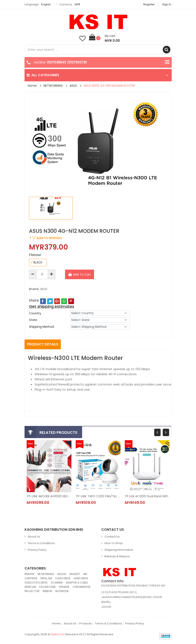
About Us (34, 537)
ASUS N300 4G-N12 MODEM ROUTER (109, 86)
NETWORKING (53, 86)
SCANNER (57, 583)
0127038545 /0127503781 (67, 62)
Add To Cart (82, 275)
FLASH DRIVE (63, 579)
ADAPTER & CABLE (77, 583)
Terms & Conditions (41, 543)
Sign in (167, 4)
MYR (79, 4)
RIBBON (47, 591)
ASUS (73, 86)
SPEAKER (64, 587)
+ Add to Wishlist (45, 238)
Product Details (43, 344)
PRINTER (29, 574)
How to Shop (114, 543)
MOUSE (62, 574)
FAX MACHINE (47, 587)
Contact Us (112, 537)
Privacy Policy (37, 550)
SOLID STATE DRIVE (36, 583)
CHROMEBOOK (81, 587)
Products (86, 624)
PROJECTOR (32, 591)
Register (150, 4)
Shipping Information (119, 550)
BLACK (37, 262)
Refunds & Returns (117, 557)
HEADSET (75, 574)
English (47, 4)
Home (32, 86)
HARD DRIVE (81, 579)
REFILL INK (46, 579)
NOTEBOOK (62, 591)
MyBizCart (58, 635)
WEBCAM (30, 587)
